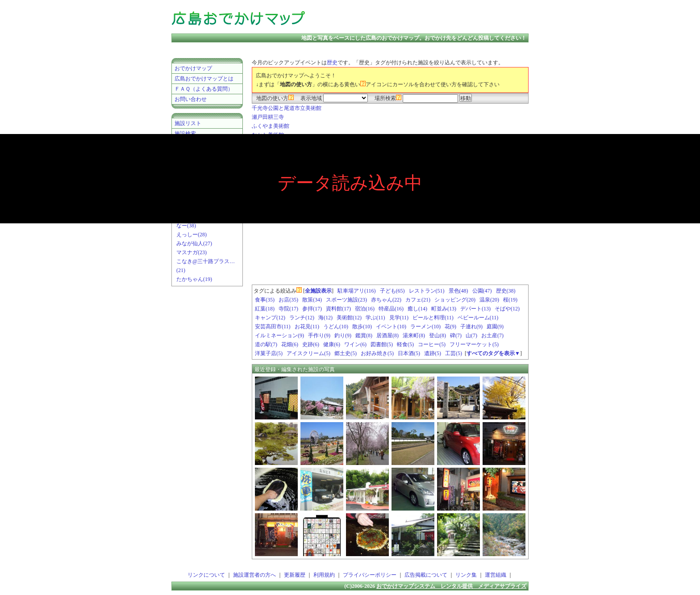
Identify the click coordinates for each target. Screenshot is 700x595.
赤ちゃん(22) (386, 300)
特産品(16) (391, 309)
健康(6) (332, 344)
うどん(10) (336, 327)
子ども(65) (392, 291)
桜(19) (510, 300)
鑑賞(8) (364, 335)
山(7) (471, 335)
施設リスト (188, 123)
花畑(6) (290, 344)
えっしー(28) (192, 235)
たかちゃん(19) (194, 279)
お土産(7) (492, 335)
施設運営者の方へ (254, 575)
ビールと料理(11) (433, 318)
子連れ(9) (471, 327)
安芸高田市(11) (273, 327)
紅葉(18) (265, 309)
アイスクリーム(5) (308, 353)
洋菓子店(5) (269, 353)
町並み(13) (444, 309)
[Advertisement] (423, 18)
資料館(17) (338, 309)
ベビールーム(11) (478, 318)
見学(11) (399, 318)
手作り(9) (319, 335)
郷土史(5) (346, 353)
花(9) (450, 327)
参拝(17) (312, 309)
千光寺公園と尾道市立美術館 (287, 108)
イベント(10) (391, 327)
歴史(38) (506, 291)
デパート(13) (475, 309)
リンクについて (206, 575)
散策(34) (312, 300)
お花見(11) (307, 327)
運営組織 (496, 575)
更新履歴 (295, 575)
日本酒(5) (409, 353)
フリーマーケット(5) (474, 344)
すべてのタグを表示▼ (493, 353)
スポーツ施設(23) (346, 300)
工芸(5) (454, 353)
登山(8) (437, 335)
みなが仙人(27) (194, 243)
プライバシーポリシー (370, 575)
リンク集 (466, 575)
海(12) (325, 318)
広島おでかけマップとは (204, 79)
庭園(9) (495, 327)
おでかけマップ (193, 68)
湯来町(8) (414, 335)
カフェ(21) (418, 300)
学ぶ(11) (375, 318)
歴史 (332, 63)
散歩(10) (362, 327)
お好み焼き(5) (377, 353)
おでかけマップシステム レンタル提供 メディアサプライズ (451, 586)
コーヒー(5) (432, 344)
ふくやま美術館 (271, 126)
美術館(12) (349, 318)
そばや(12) (507, 309)
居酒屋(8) (387, 335)
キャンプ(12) (270, 318)
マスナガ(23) (192, 252)
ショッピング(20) (455, 300)
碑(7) (456, 335)
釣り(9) (343, 335)
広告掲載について (426, 575)
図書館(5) (382, 344)
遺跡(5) (433, 353)
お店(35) (288, 300)
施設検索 (185, 134)
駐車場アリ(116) (357, 291)
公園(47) (482, 291)
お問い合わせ (191, 99)
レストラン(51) (427, 291)
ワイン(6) (355, 344)
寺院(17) (288, 309)
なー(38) (186, 226)
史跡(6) (311, 344)
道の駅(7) (266, 344)
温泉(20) (489, 300)
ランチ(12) (302, 318)
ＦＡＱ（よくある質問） (204, 89)
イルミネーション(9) (279, 335)
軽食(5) (405, 344)
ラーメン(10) (425, 327)
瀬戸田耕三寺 (268, 117)
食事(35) (265, 300)
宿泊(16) (365, 309)
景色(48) (458, 291)
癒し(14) (417, 309)
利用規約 (324, 575)
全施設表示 (318, 291)
